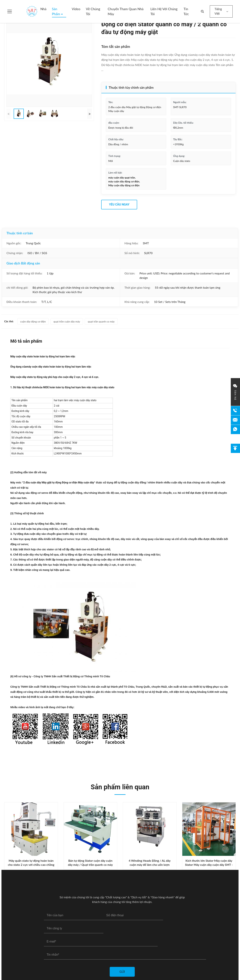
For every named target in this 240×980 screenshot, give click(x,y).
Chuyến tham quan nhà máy (126, 11)
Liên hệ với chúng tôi (164, 11)
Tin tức (186, 11)
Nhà (43, 9)
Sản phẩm (56, 11)
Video (76, 9)
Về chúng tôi (93, 11)
